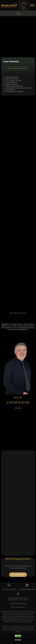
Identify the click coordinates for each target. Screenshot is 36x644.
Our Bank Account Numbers (18, 603)
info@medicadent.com (27, 589)
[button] (32, 5)
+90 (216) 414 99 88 (9, 589)
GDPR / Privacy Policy (18, 607)
